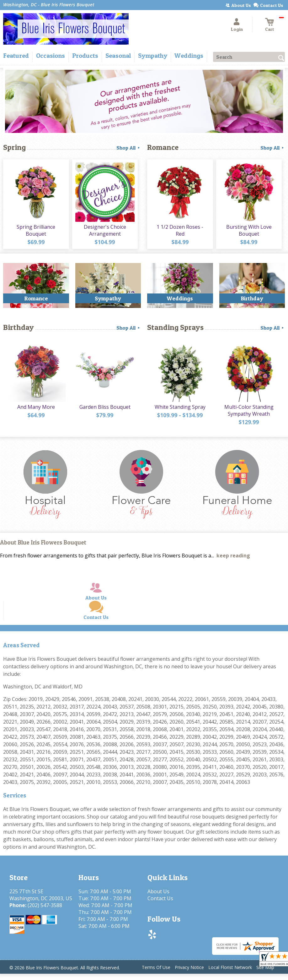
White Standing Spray (180, 407)
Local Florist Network (230, 967)
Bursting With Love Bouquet (249, 230)
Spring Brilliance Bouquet (36, 230)
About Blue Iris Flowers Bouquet (43, 542)
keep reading (233, 556)
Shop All (129, 148)
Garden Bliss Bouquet (105, 407)
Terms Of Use (156, 967)
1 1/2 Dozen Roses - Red (180, 230)
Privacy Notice (189, 967)
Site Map (265, 967)
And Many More (36, 407)
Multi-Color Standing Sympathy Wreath (249, 410)
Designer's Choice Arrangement (105, 230)
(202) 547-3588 (45, 905)
